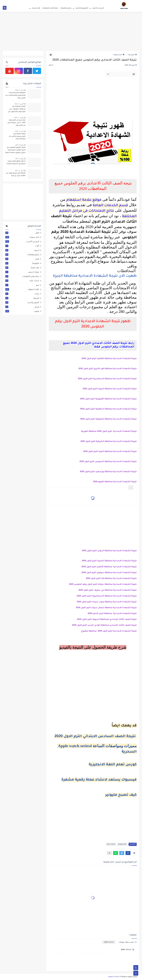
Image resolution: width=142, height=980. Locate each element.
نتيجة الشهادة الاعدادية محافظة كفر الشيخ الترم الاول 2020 (108, 369)
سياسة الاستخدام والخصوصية (84, 2)
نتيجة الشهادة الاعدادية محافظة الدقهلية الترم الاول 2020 (108, 409)
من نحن (71, 2)
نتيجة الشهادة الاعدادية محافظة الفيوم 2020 (115, 482)
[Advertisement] (71, 31)
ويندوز (22, 307)
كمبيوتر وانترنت (22, 302)
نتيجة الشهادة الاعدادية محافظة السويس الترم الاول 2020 (108, 462)
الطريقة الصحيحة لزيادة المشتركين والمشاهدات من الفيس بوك (15, 95)
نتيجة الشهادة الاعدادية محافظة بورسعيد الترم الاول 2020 (108, 472)
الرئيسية (133, 55)
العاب (22, 246)
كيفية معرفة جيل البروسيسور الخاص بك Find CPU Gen (17, 136)
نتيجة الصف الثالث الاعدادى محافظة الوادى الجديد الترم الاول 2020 (104, 625)
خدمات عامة (111, 844)
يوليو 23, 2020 (19, 159)
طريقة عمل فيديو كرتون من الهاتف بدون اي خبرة (16, 174)
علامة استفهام (22, 289)
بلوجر (22, 259)
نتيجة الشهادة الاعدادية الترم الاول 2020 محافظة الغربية (109, 431)
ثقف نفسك (36, 8)
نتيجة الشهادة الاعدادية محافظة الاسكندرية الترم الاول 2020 (107, 379)
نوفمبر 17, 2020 (19, 118)
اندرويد (22, 250)
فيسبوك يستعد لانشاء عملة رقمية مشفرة (99, 780)
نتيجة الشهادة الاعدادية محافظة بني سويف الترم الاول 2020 (108, 590)
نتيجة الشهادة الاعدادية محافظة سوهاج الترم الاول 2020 (109, 573)
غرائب (22, 294)
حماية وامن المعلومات (22, 276)
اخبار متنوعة (119, 55)
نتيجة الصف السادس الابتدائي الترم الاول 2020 (96, 736)
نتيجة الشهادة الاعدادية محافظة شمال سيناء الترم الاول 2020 (106, 608)
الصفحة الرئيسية (100, 2)
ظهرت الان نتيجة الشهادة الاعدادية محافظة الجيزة (94, 276)
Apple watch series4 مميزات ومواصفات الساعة (97, 746)
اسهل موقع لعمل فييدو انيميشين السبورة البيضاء (16, 162)
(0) (51, 65)
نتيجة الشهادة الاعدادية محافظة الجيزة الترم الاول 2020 (110, 389)
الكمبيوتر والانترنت (82, 8)
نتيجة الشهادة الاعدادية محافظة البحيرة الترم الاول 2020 (109, 561)
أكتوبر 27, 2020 (19, 104)
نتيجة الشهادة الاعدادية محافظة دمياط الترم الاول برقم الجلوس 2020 (103, 584)
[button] (128, 853)
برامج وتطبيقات (66, 8)
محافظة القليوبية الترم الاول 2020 (96, 399)
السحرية (129, 752)
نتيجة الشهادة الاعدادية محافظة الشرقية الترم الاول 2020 (109, 441)
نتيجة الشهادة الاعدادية (125, 399)
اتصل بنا (64, 2)
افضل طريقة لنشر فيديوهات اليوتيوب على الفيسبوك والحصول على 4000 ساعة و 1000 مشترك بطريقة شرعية (16, 109)
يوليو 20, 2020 (19, 145)
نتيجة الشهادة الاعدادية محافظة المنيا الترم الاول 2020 (110, 452)
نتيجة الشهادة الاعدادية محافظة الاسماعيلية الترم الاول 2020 (106, 596)
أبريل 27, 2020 (19, 90)
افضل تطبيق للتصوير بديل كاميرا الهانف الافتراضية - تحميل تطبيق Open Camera (15, 150)
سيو (22, 285)
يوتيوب (22, 311)
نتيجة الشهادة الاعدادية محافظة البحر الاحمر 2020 (112, 614)
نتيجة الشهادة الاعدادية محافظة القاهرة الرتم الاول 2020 (109, 359)
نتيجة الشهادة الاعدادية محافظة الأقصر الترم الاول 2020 (109, 567)
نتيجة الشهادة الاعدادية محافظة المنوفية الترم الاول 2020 (108, 419)
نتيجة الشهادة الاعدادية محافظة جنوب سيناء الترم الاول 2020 (107, 602)
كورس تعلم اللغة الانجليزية (113, 765)
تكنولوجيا (22, 263)
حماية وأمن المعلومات (50, 8)
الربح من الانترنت (98, 8)
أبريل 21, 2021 (19, 171)
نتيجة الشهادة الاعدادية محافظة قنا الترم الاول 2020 (111, 579)
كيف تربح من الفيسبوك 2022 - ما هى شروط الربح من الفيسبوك (17, 123)
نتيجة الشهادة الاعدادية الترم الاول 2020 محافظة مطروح (109, 631)
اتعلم (22, 233)
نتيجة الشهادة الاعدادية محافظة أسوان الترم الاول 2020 (109, 551)
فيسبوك (22, 298)
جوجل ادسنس (22, 272)
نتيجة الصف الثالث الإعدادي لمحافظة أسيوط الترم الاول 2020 (107, 619)
